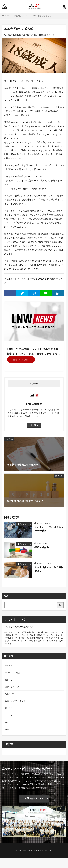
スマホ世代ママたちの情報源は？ (49, 569)
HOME (7, 16)
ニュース (9, 715)
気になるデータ (21, 16)
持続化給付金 (42, 547)
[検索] (60, 605)
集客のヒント (11, 680)
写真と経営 (10, 694)
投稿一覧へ (33, 425)
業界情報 (9, 665)
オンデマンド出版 (12, 673)
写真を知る (10, 722)
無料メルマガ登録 (21, 359)
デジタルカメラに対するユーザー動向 (49, 529)
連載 (7, 730)
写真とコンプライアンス (15, 701)
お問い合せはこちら (34, 798)
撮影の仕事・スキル (13, 687)
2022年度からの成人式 (41, 16)
